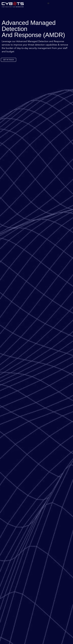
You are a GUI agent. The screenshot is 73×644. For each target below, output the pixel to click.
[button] (48, 3)
